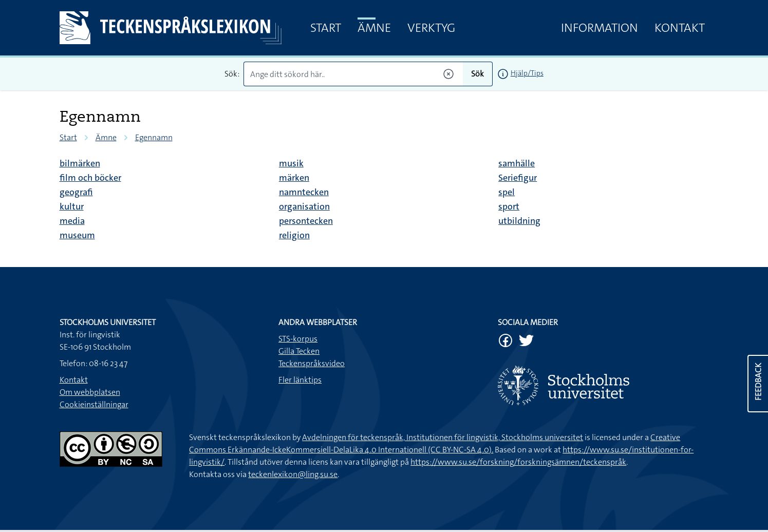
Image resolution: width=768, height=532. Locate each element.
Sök (477, 74)
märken (294, 178)
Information (600, 28)
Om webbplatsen (90, 392)
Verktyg (431, 28)
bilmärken (80, 163)
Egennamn (154, 137)
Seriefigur (518, 178)
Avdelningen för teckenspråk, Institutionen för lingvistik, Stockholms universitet (443, 437)
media (72, 221)
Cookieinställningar (94, 404)
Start (326, 28)
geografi (76, 192)
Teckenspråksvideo (312, 363)
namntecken (304, 192)
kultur (72, 206)
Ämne (374, 28)
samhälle (517, 163)
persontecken (306, 221)
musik (291, 163)
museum (77, 235)
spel (507, 192)
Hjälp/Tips (527, 73)
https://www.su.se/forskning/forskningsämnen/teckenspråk (518, 462)
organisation (304, 206)
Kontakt (680, 28)
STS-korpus (298, 339)
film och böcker (90, 178)
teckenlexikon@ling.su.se (293, 474)
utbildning (519, 221)
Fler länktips (300, 380)
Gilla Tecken (299, 351)
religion (294, 235)
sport (509, 206)
